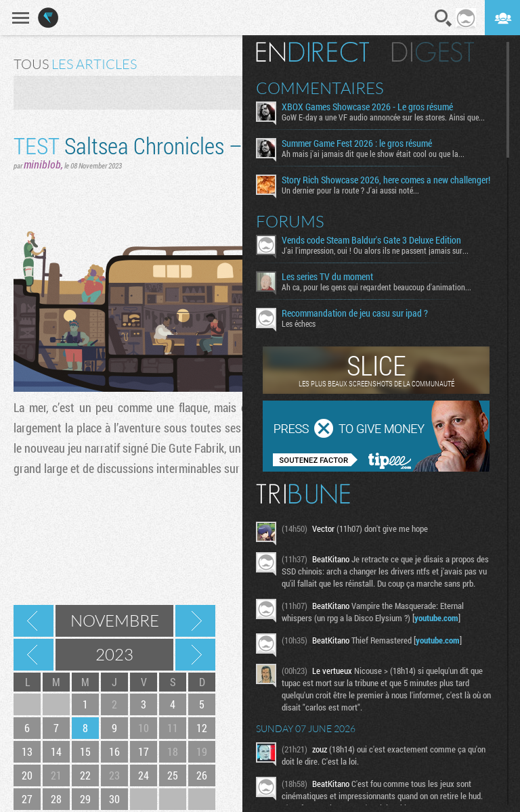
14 (56, 751)
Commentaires (320, 88)
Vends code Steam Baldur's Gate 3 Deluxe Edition (371, 240)
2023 (114, 654)
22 (85, 775)
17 (144, 751)
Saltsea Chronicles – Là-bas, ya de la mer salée (241, 145)
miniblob (42, 164)
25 (173, 775)
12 (202, 728)
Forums (290, 221)
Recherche (443, 18)
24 (144, 775)
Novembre (115, 621)
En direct (312, 52)
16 (114, 751)
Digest (433, 52)
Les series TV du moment (327, 277)
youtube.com (436, 618)
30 (114, 799)
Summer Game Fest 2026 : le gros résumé (357, 143)
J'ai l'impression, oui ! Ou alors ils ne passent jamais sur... (375, 250)
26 (202, 775)
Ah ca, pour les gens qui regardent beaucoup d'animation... (376, 287)
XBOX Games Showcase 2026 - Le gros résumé (367, 107)
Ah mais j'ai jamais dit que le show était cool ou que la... (373, 154)
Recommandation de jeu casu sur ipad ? (355, 313)
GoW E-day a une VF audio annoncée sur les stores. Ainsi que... (383, 117)
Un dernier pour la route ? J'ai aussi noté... (350, 190)
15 (85, 751)
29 (85, 799)
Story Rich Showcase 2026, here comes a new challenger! (386, 180)
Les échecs (299, 323)
